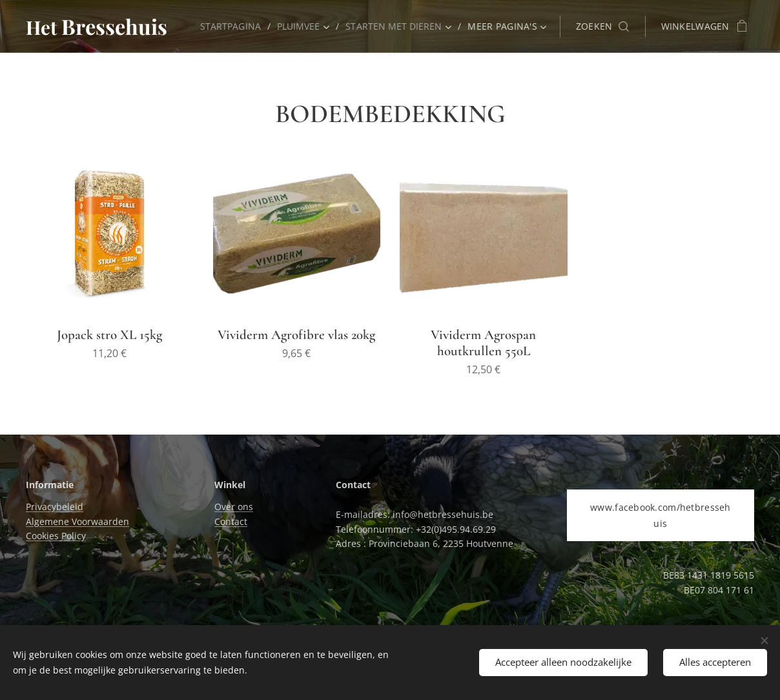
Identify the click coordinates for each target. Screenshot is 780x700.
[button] (602, 26)
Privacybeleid (55, 507)
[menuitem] (229, 26)
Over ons (234, 507)
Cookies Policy (56, 536)
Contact (231, 521)
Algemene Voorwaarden (77, 521)
